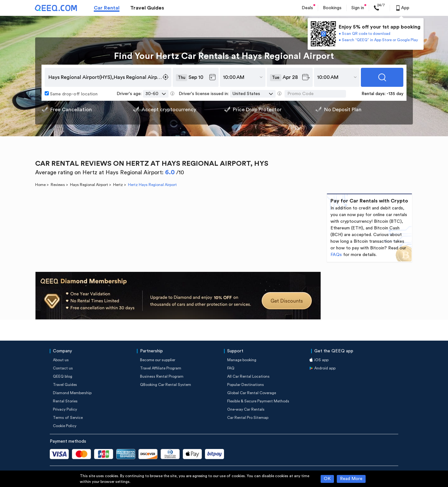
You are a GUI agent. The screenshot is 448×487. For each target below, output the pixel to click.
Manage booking (242, 360)
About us (61, 360)
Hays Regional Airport (89, 185)
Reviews (58, 185)
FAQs (336, 255)
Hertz (118, 185)
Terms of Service (68, 418)
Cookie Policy (65, 426)
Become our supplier (158, 360)
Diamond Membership (72, 393)
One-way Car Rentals (246, 409)
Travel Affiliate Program (161, 368)
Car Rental (107, 8)
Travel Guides (147, 8)
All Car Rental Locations (248, 376)
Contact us (63, 368)
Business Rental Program (162, 376)
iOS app (321, 360)
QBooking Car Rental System (166, 385)
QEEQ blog (63, 376)
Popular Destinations (246, 385)
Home (40, 185)
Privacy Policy (65, 409)
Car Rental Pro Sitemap (248, 418)
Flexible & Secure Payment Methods (258, 401)
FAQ (231, 368)
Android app (325, 368)
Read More (351, 479)
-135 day (395, 94)
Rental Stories (65, 401)
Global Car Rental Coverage (252, 393)
